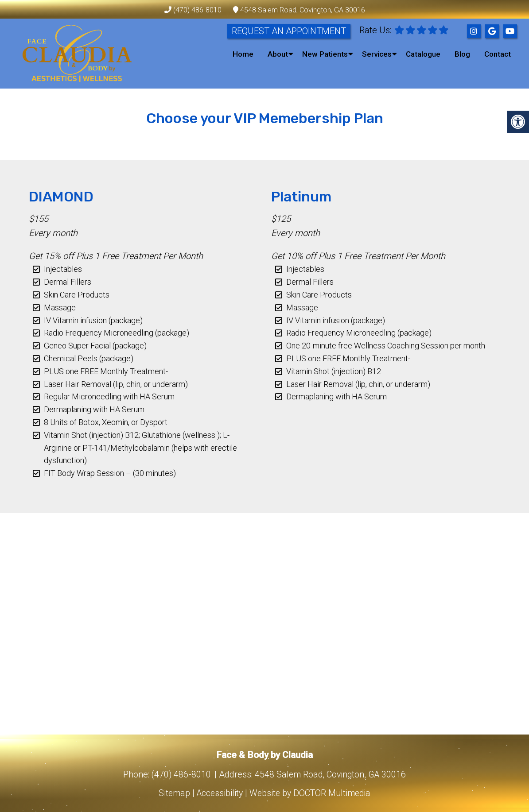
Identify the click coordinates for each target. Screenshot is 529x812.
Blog (462, 54)
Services (377, 54)
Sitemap (172, 793)
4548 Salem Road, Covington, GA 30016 (302, 10)
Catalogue (423, 54)
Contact (498, 54)
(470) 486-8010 (197, 10)
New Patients (325, 54)
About (278, 54)
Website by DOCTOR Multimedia (311, 793)
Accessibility (218, 793)
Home (243, 54)
